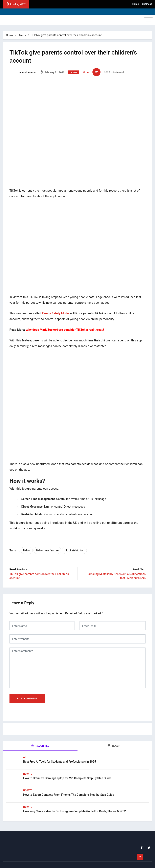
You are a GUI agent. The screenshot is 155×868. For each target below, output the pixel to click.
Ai (24, 749)
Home (136, 4)
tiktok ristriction (76, 544)
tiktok (28, 544)
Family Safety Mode (57, 309)
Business (147, 4)
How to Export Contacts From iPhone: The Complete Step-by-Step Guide (69, 786)
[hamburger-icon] (148, 20)
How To (28, 765)
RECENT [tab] (115, 738)
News (23, 35)
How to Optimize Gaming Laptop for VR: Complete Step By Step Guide (67, 770)
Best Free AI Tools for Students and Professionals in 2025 (60, 753)
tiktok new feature (49, 544)
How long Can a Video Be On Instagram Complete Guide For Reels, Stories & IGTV (75, 803)
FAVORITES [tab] (40, 738)
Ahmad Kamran (24, 72)
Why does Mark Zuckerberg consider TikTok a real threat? (67, 325)
